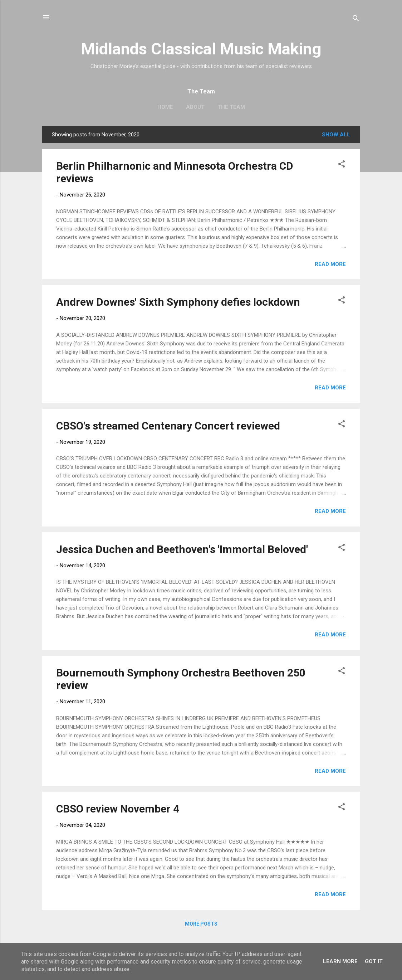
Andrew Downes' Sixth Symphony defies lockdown (178, 302)
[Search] (356, 20)
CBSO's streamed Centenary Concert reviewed (168, 426)
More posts (201, 924)
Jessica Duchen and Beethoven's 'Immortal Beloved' (182, 549)
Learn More (340, 961)
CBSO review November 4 (118, 809)
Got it (374, 961)
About (195, 107)
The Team (231, 107)
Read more (330, 264)
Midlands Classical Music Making (201, 49)
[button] (342, 165)
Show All (336, 135)
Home (165, 107)
